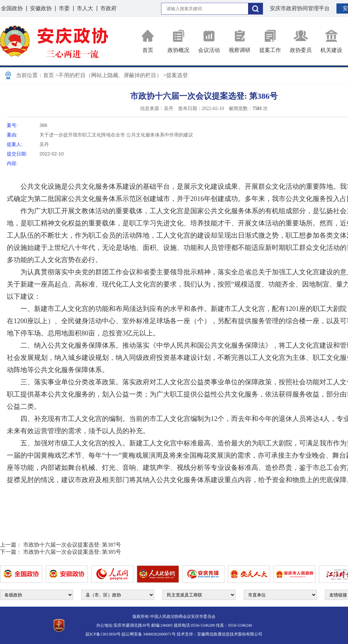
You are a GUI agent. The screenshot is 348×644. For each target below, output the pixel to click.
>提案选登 (176, 75)
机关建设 (331, 41)
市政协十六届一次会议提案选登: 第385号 (72, 552)
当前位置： (30, 75)
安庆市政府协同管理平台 (300, 8)
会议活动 (209, 41)
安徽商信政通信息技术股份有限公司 (230, 634)
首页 (148, 41)
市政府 (108, 8)
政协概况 (178, 41)
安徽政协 (41, 8)
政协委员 (301, 41)
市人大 (85, 8)
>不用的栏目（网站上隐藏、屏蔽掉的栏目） (109, 75)
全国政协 (12, 8)
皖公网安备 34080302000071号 (149, 634)
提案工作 (270, 41)
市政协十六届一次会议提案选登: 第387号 (72, 545)
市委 (64, 8)
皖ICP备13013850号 (103, 634)
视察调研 (240, 41)
